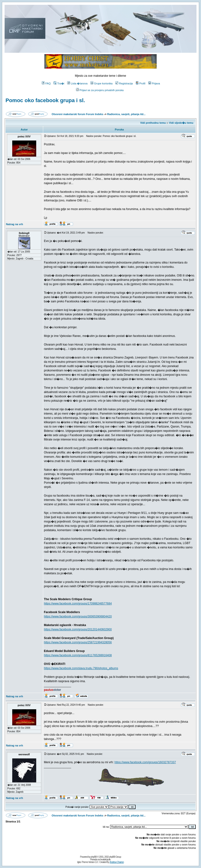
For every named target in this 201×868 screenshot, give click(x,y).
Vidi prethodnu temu (153, 123)
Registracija (124, 83)
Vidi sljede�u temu (181, 123)
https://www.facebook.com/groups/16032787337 (145, 762)
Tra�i (59, 83)
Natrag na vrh (15, 224)
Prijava (154, 83)
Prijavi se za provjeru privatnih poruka (100, 90)
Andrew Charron (117, 862)
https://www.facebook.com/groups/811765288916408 (78, 655)
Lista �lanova (77, 83)
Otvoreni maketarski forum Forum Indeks (77, 114)
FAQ (46, 83)
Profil (141, 83)
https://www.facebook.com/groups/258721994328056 (78, 642)
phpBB (94, 857)
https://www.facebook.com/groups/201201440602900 (78, 629)
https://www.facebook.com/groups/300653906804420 (78, 616)
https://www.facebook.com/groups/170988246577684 (78, 604)
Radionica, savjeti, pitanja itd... (126, 114)
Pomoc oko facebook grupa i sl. (45, 100)
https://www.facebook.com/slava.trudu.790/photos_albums (81, 668)
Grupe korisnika (101, 83)
